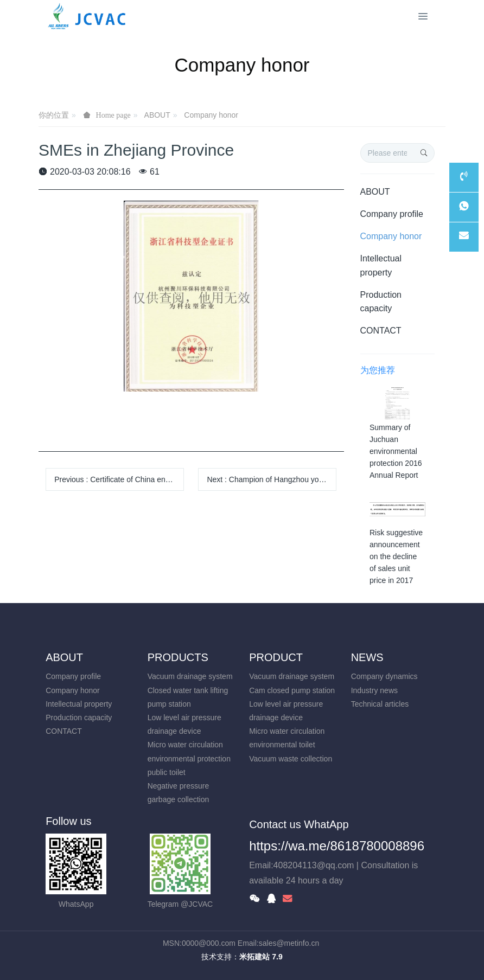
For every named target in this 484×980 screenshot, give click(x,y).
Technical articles (380, 704)
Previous (119, 479)
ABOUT (157, 115)
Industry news (374, 690)
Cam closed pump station (292, 690)
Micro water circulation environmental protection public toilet (189, 758)
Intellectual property (381, 265)
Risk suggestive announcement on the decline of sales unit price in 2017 (396, 556)
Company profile (392, 214)
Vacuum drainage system (190, 676)
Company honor (211, 115)
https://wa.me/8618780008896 (337, 846)
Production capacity (381, 302)
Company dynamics (384, 676)
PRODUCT (276, 657)
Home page (113, 115)
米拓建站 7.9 (261, 957)
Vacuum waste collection (291, 759)
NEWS (367, 657)
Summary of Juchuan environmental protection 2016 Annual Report (396, 451)
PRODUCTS (178, 657)
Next (272, 479)
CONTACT (381, 331)
